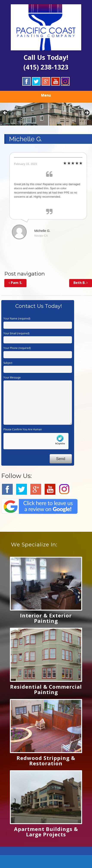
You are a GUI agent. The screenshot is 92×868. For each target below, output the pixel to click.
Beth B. (81, 283)
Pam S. (15, 283)
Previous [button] (5, 113)
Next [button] (87, 113)
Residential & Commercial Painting (46, 689)
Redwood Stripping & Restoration (46, 761)
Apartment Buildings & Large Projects (46, 832)
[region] (46, 114)
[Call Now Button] (46, 862)
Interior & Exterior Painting (46, 618)
